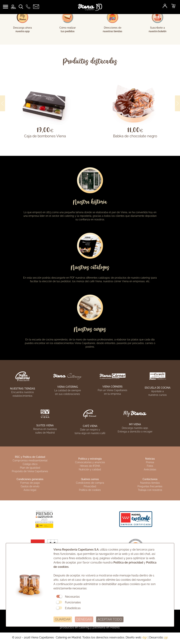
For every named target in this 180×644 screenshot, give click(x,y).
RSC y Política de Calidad (30, 457)
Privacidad (90, 486)
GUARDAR (63, 619)
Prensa (150, 462)
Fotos (150, 466)
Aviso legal (30, 490)
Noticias (150, 459)
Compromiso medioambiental (30, 460)
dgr (145, 637)
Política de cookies (90, 490)
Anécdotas (150, 469)
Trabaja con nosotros (150, 490)
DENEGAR (84, 619)
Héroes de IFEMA (90, 466)
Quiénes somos (90, 479)
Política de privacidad (128, 562)
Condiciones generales (30, 479)
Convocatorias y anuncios (90, 462)
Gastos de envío (30, 486)
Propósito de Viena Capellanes (30, 471)
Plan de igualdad (30, 468)
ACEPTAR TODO (110, 619)
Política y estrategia (90, 459)
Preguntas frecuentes (150, 486)
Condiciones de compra (90, 483)
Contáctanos (150, 479)
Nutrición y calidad (90, 469)
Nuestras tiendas (150, 483)
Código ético (30, 464)
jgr (166, 637)
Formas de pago (30, 483)
